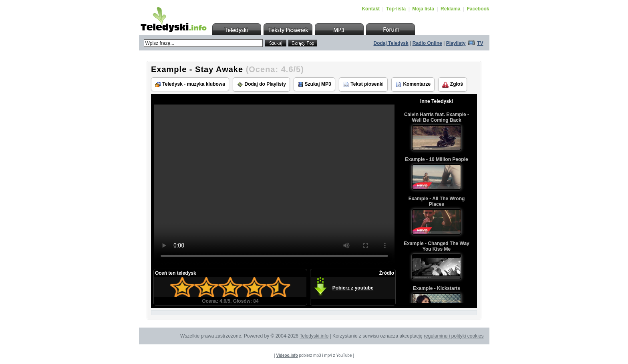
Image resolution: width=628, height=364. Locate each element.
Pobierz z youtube (353, 288)
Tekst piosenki (363, 84)
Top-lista (396, 9)
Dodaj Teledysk (391, 43)
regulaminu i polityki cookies (454, 336)
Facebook (478, 9)
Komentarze (413, 84)
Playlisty (456, 43)
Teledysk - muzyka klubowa (190, 84)
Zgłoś (452, 84)
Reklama (450, 9)
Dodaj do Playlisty (261, 84)
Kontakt (371, 9)
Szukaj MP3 (314, 84)
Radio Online (427, 43)
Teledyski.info (314, 336)
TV (480, 43)
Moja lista (423, 9)
